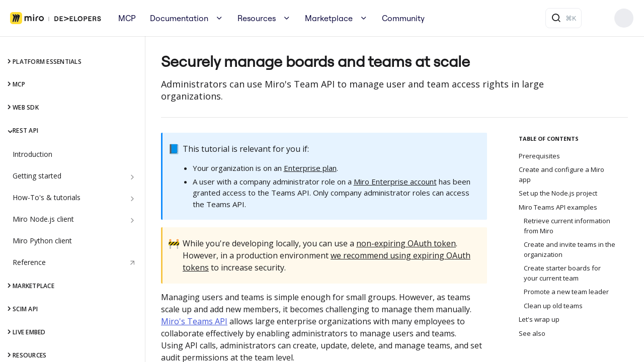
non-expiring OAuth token (406, 243)
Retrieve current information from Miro (567, 226)
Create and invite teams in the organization (570, 249)
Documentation (179, 18)
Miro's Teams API (194, 321)
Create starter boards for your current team (562, 273)
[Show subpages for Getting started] (132, 177)
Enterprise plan (310, 168)
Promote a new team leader (566, 292)
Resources (257, 18)
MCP (127, 18)
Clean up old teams (553, 306)
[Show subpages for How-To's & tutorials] (132, 199)
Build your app (624, 18)
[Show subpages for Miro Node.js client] (132, 220)
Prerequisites (539, 156)
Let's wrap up (539, 319)
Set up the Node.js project (558, 193)
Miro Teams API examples (558, 207)
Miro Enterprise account (395, 182)
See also (532, 333)
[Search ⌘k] (563, 18)
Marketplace (329, 18)
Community (403, 18)
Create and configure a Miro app (561, 174)
